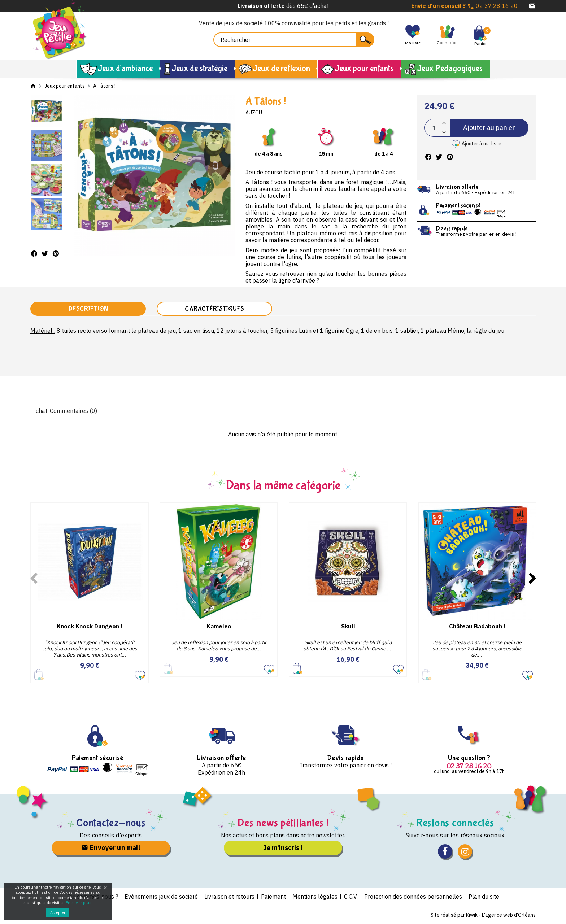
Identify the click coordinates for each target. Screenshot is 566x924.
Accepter (58, 912)
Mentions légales (315, 897)
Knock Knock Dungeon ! (90, 626)
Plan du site (484, 897)
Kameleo (219, 626)
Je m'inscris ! (283, 848)
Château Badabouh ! (477, 626)
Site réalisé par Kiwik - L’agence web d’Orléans (483, 915)
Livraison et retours (229, 897)
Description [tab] (88, 309)
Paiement (273, 897)
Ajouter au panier (489, 128)
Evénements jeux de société (161, 897)
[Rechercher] (294, 40)
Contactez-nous (111, 823)
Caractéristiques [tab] (214, 309)
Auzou (254, 113)
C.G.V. (351, 897)
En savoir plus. (79, 903)
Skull (348, 626)
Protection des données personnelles (413, 897)
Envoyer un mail (111, 848)
